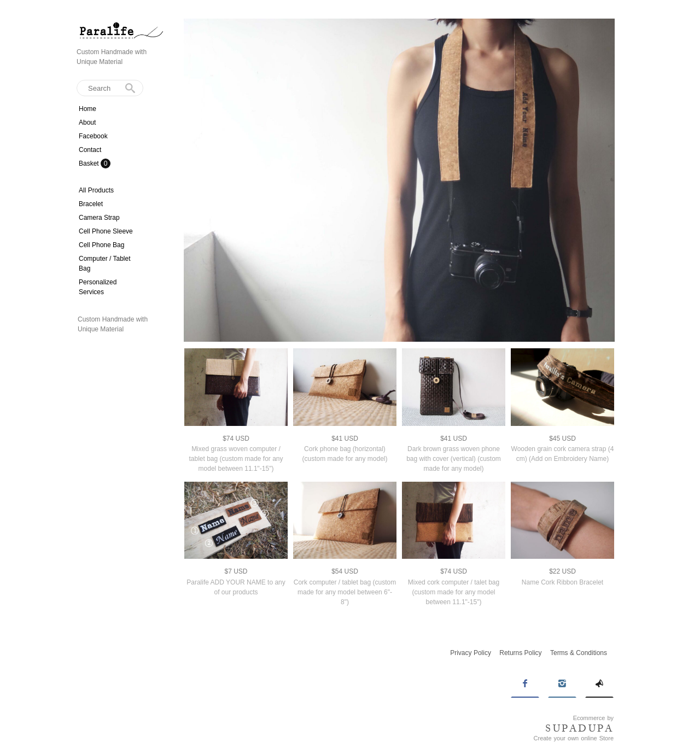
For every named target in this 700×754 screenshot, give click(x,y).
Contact (90, 150)
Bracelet (91, 204)
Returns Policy (520, 653)
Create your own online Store (574, 738)
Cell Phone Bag (101, 245)
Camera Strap (99, 218)
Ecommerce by (593, 718)
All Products (96, 190)
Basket (90, 163)
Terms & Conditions (579, 653)
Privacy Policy (471, 653)
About (87, 122)
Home (87, 109)
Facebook (93, 136)
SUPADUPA (579, 728)
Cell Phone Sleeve (106, 231)
